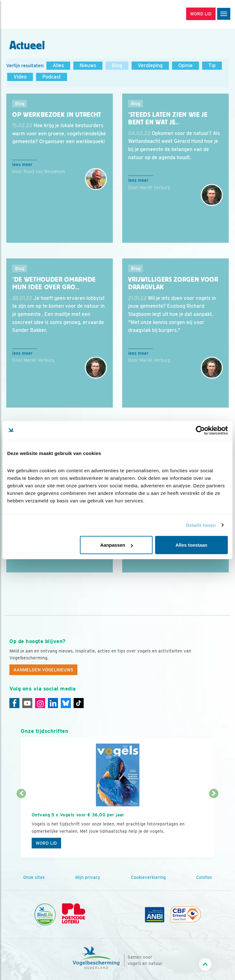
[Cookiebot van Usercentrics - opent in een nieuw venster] (200, 430)
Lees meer (22, 165)
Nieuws (88, 65)
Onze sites (34, 877)
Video (20, 77)
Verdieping (150, 65)
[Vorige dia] (21, 826)
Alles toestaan (191, 545)
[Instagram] (40, 703)
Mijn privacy (88, 877)
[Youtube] (27, 703)
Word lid (46, 843)
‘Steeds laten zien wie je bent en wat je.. (168, 119)
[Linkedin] (53, 703)
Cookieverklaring (148, 877)
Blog (117, 65)
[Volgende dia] (214, 826)
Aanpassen (117, 545)
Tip (212, 65)
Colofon (204, 877)
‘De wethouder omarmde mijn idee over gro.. (54, 283)
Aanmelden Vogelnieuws (43, 670)
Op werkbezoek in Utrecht (57, 115)
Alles (58, 65)
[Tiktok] (79, 703)
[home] (31, 14)
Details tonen (201, 525)
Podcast (52, 77)
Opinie (185, 65)
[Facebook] (14, 703)
